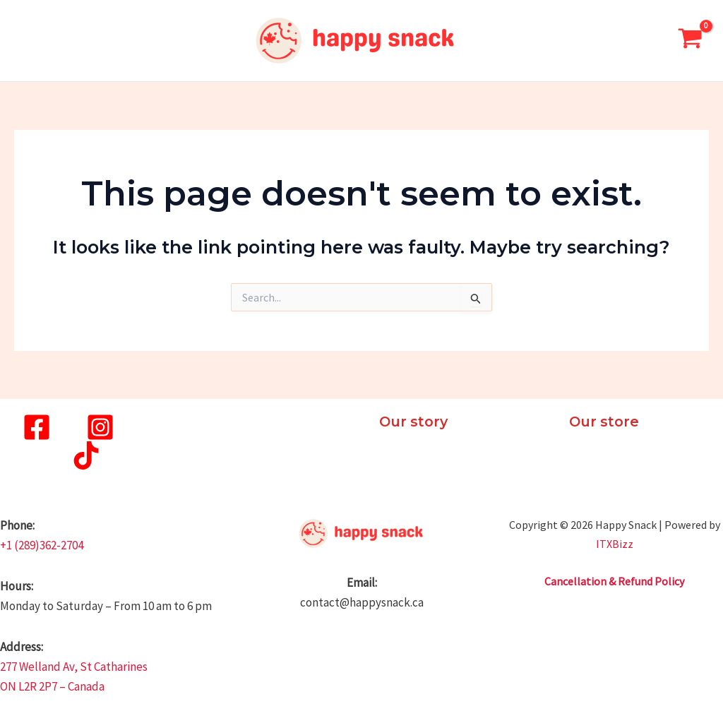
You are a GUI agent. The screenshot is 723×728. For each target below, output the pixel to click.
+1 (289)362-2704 (42, 545)
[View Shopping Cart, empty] (690, 41)
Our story (415, 422)
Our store (605, 422)
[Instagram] (100, 427)
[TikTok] (86, 455)
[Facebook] (37, 427)
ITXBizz (615, 544)
